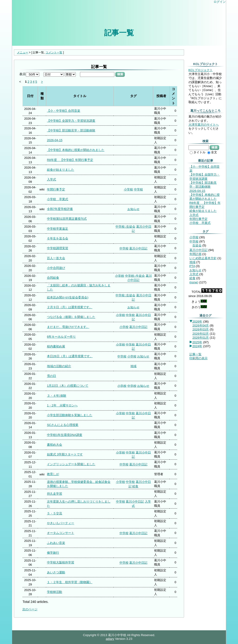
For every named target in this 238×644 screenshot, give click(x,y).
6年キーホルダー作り (61, 337)
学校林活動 (55, 592)
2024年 (197, 346)
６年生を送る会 (58, 238)
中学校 (138, 189)
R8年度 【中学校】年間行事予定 (70, 160)
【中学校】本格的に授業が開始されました (76, 150)
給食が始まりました (61, 170)
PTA (192, 266)
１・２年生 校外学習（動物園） (70, 582)
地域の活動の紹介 (59, 366)
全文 (212, 152)
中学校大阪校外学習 (61, 562)
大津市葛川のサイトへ (204, 125)
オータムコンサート (61, 533)
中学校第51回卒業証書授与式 (67, 219)
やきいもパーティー (61, 523)
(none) (194, 282)
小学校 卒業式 (58, 199)
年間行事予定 (56, 189)
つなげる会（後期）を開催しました (71, 317)
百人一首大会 (56, 258)
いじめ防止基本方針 (203, 258)
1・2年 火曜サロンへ (62, 405)
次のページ (30, 609)
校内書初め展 (56, 346)
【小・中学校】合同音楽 (64, 111)
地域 (133, 366)
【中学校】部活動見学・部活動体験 (71, 130)
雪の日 (51, 376)
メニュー (23, 52)
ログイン (220, 2)
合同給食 (53, 278)
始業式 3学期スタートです (65, 454)
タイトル (198, 152)
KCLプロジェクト (201, 70)
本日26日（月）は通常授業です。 (70, 356)
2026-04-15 (55, 140)
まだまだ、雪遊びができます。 (68, 327)
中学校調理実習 (58, 248)
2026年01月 (201, 338)
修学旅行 (53, 553)
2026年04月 (201, 325)
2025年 (197, 342)
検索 (120, 74)
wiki (42, 189)
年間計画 (195, 254)
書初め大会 (55, 445)
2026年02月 (201, 334)
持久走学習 (55, 494)
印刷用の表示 (198, 358)
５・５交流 (55, 513)
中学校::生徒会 (125, 227)
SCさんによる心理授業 (63, 425)
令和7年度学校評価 (60, 209)
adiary (110, 639)
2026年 (197, 322)
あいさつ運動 (56, 572)
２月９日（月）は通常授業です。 (70, 307)
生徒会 (197, 245)
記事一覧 (119, 33)
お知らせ (133, 209)
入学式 (51, 179)
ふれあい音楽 (56, 543)
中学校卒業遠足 (58, 229)
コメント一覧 (54, 52)
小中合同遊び (56, 268)
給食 (135, 486)
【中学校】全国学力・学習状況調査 (71, 121)
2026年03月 (201, 329)
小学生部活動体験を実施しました (70, 415)
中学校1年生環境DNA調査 (65, 435)
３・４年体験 (57, 396)
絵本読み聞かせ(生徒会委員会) (68, 297)
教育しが (53, 474)
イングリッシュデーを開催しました (71, 464)
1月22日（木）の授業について (68, 386)
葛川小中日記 (138, 248)
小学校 (128, 189)
